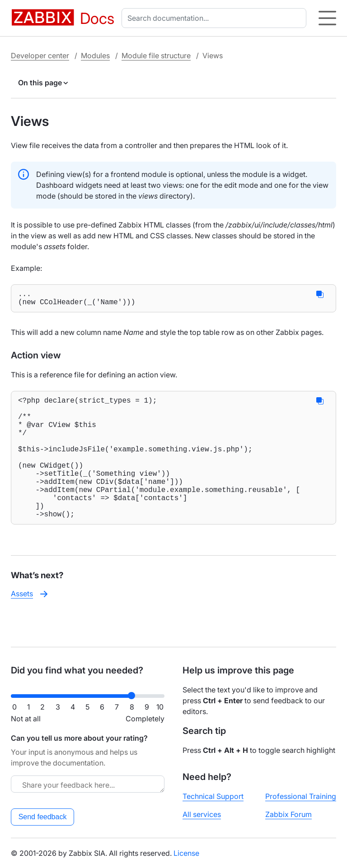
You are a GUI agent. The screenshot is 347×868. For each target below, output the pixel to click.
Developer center (40, 56)
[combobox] (216, 18)
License (186, 853)
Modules (95, 56)
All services (202, 814)
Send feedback (43, 817)
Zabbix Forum (288, 814)
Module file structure (156, 56)
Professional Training (301, 796)
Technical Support (213, 796)
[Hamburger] (327, 18)
